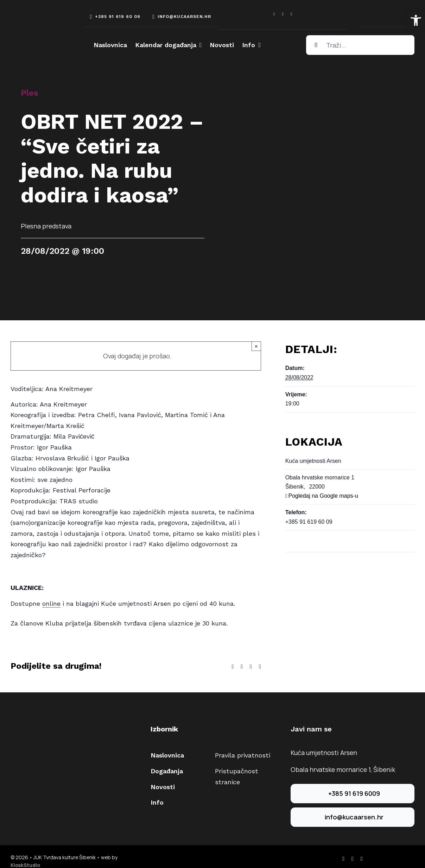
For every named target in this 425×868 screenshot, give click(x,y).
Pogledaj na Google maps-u (323, 496)
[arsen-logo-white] (37, 18)
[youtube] (291, 14)
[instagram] (283, 14)
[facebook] (274, 14)
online (51, 603)
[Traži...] (360, 45)
